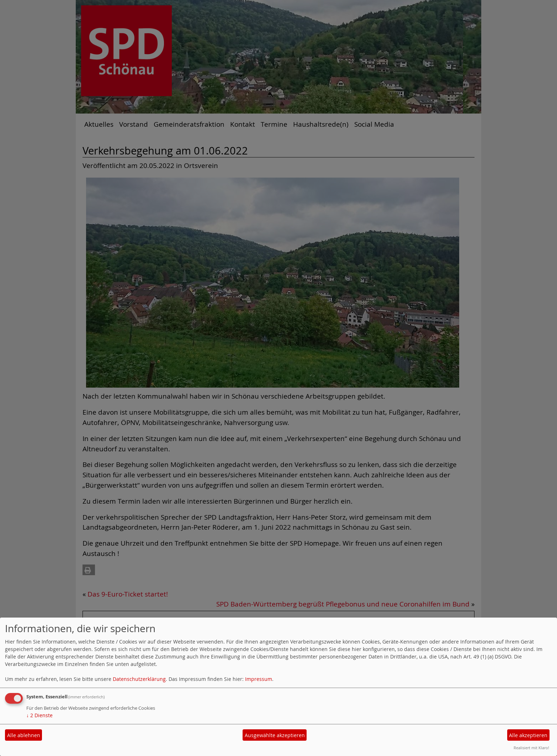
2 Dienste (39, 715)
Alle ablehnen (24, 735)
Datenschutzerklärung (139, 679)
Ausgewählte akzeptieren (275, 735)
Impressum (259, 679)
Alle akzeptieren (528, 735)
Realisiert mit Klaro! (531, 748)
